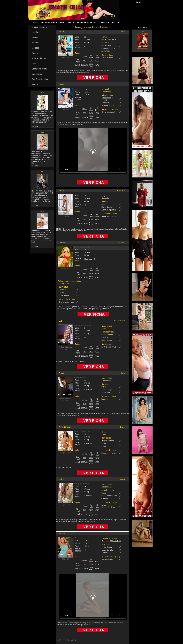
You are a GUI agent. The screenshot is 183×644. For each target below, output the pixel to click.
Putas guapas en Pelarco (82, 484)
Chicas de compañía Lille (82, 431)
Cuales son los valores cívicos (83, 325)
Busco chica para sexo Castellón (84, 247)
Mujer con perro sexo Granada (84, 538)
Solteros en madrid (80, 378)
